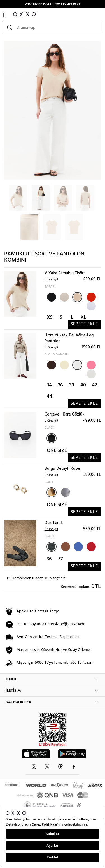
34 (49, 385)
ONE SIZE (57, 451)
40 (83, 385)
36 (60, 385)
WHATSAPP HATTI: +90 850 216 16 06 (53, 4)
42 (95, 385)
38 (72, 385)
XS (50, 317)
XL (83, 317)
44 (50, 396)
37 (60, 559)
